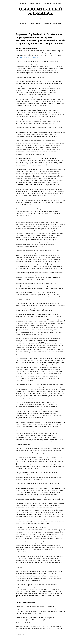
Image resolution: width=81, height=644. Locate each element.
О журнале (24, 24)
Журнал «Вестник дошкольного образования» (39, 1)
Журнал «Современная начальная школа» (63, 1)
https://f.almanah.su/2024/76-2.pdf (30, 59)
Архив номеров (35, 24)
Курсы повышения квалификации (16, 1)
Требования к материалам (52, 24)
